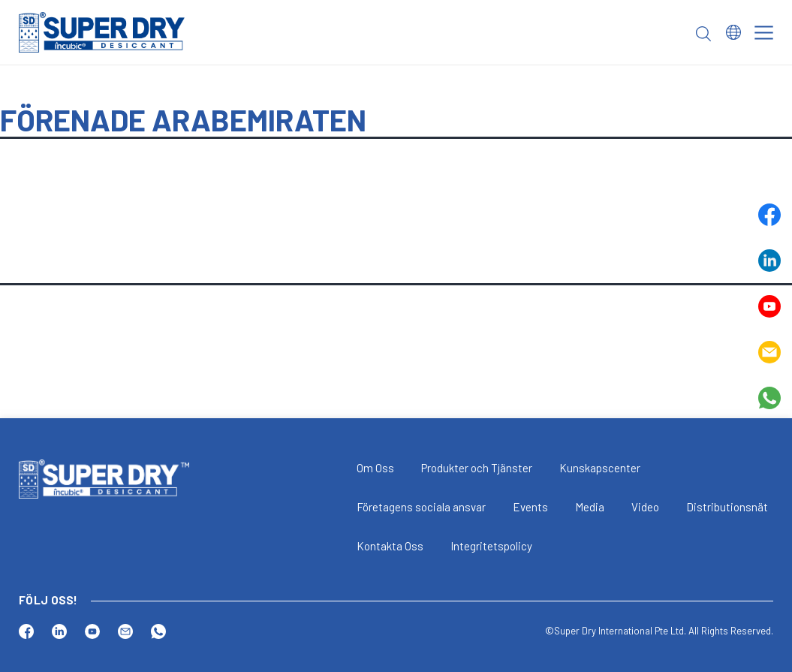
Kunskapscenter (600, 468)
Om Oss (375, 468)
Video (645, 507)
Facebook (769, 215)
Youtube (769, 306)
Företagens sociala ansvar (421, 507)
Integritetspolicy (491, 546)
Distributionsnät (727, 507)
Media (590, 507)
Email (769, 352)
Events (530, 507)
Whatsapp (769, 398)
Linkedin (769, 261)
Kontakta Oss (390, 546)
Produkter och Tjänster (477, 468)
